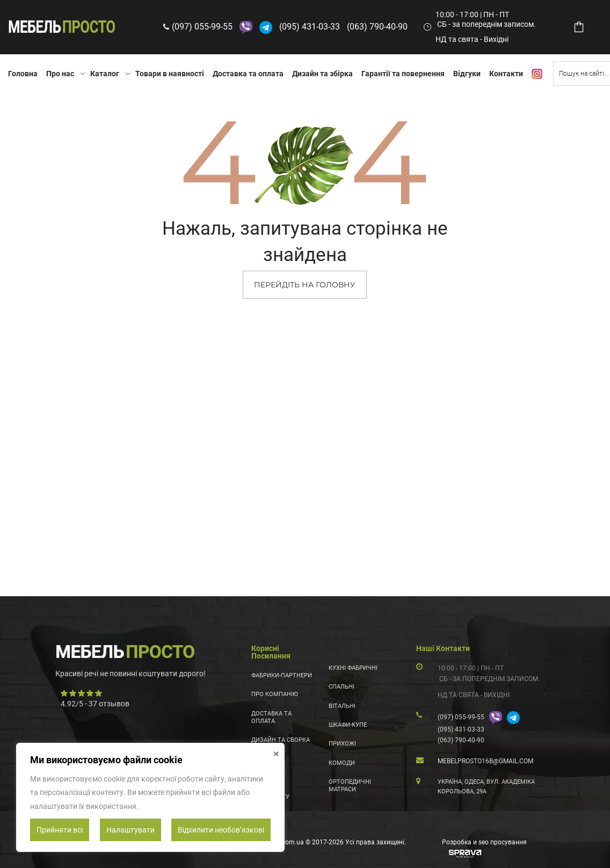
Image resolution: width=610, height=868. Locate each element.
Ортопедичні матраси (350, 786)
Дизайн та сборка (281, 740)
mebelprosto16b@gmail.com (485, 761)
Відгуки (467, 74)
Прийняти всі (60, 830)
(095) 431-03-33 (310, 27)
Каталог (105, 74)
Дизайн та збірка (322, 74)
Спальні (342, 687)
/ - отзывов (95, 704)
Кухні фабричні (353, 668)
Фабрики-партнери (282, 675)
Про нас (60, 74)
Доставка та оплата (248, 74)
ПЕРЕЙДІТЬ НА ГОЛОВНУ (305, 285)
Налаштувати (130, 830)
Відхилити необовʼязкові (221, 830)
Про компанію (275, 694)
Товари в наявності (170, 74)
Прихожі (342, 744)
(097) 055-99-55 (202, 27)
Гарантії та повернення (403, 74)
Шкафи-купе (348, 725)
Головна (23, 74)
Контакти (506, 74)
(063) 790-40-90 (377, 27)
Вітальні (342, 706)
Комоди (342, 763)
